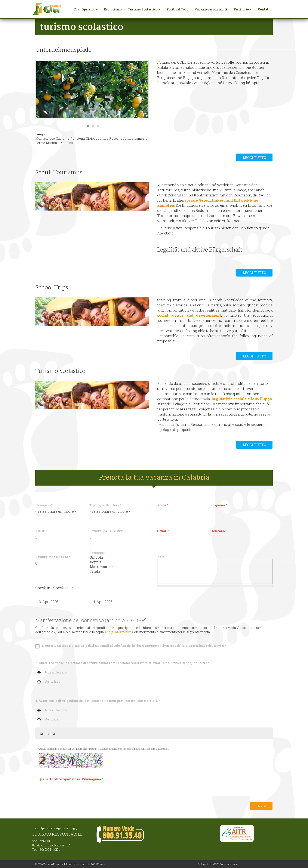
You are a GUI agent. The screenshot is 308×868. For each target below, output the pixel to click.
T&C (93, 864)
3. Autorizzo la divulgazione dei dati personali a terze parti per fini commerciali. (98, 701)
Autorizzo (49, 682)
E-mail (163, 531)
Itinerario (44, 505)
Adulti (41, 531)
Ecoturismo (113, 9)
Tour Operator (86, 9)
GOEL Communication (226, 864)
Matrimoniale (115, 567)
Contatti (264, 9)
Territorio (243, 9)
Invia (261, 806)
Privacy (101, 864)
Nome (163, 505)
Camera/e (97, 553)
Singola (115, 557)
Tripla (115, 571)
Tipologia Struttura (105, 505)
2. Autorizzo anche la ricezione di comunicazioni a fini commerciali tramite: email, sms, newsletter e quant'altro (122, 663)
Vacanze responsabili (211, 9)
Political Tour (177, 9)
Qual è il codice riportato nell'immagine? (71, 779)
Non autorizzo (52, 673)
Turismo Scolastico (144, 9)
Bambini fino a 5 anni (53, 557)
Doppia (115, 562)
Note (161, 557)
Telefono (219, 531)
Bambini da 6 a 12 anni (107, 531)
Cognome (219, 505)
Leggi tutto (254, 157)
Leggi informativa (118, 632)
